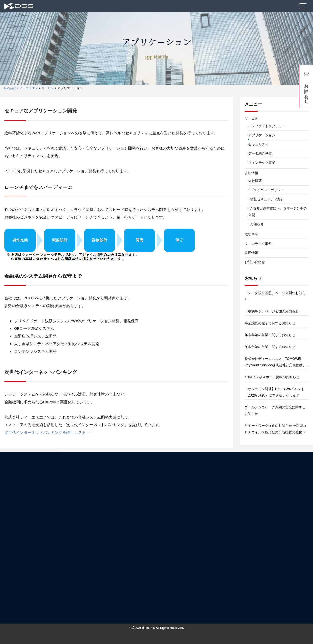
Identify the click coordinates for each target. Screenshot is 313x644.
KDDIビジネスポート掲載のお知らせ (272, 377)
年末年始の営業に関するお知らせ (270, 335)
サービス (251, 118)
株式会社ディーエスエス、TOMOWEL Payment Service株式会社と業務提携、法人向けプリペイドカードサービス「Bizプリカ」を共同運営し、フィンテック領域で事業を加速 (276, 362)
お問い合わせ (255, 262)
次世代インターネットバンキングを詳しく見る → (47, 432)
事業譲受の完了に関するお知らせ (270, 323)
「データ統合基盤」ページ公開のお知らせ (275, 296)
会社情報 (251, 173)
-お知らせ (256, 224)
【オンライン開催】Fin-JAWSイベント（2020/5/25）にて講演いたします (275, 392)
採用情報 (251, 253)
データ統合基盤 (260, 154)
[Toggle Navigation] (302, 6)
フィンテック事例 (258, 244)
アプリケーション (262, 135)
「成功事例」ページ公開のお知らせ (272, 311)
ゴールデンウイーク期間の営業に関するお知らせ (275, 411)
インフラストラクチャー (267, 126)
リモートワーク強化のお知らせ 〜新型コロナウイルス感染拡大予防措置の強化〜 (276, 429)
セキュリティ (258, 144)
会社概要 (255, 181)
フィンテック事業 (262, 163)
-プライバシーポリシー (266, 190)
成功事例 (251, 235)
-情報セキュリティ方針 (266, 199)
